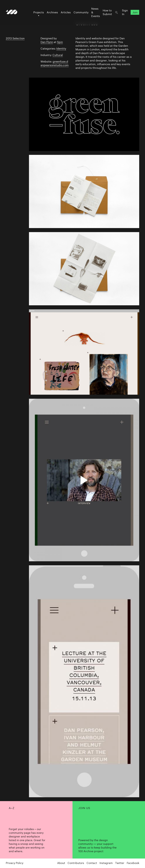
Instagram (106, 863)
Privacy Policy (15, 863)
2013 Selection (15, 38)
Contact (92, 863)
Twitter (120, 863)
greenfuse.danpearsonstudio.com (55, 63)
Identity (61, 49)
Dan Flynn (47, 42)
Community (81, 12)
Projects (39, 12)
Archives (52, 12)
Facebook (133, 863)
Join (135, 12)
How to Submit (107, 12)
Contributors (76, 863)
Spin (60, 42)
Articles (66, 12)
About (61, 863)
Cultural (58, 55)
